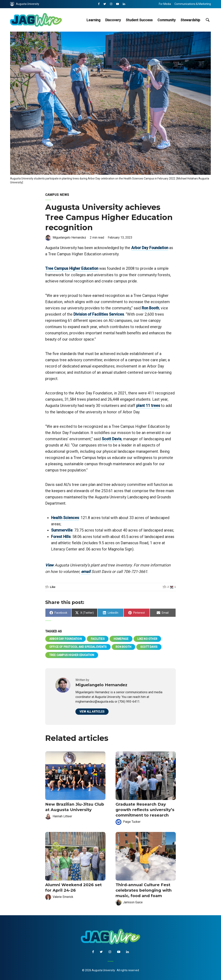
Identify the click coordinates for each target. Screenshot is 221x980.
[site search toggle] (207, 20)
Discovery (113, 20)
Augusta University (25, 4)
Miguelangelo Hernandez (70, 237)
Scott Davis (112, 439)
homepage (122, 638)
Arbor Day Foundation (150, 248)
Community (167, 20)
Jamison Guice (133, 901)
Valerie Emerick (63, 896)
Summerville (62, 530)
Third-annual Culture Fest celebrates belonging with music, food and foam (143, 889)
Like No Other (148, 638)
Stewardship (190, 20)
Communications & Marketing (193, 4)
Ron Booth (151, 308)
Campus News (57, 195)
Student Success (139, 20)
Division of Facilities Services (99, 314)
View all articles (92, 711)
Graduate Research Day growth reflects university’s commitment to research (144, 809)
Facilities (98, 638)
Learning (93, 20)
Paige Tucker (132, 821)
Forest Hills (61, 536)
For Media (165, 4)
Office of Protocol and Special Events (78, 646)
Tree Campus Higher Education (73, 268)
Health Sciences (65, 517)
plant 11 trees (148, 405)
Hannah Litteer (62, 816)
